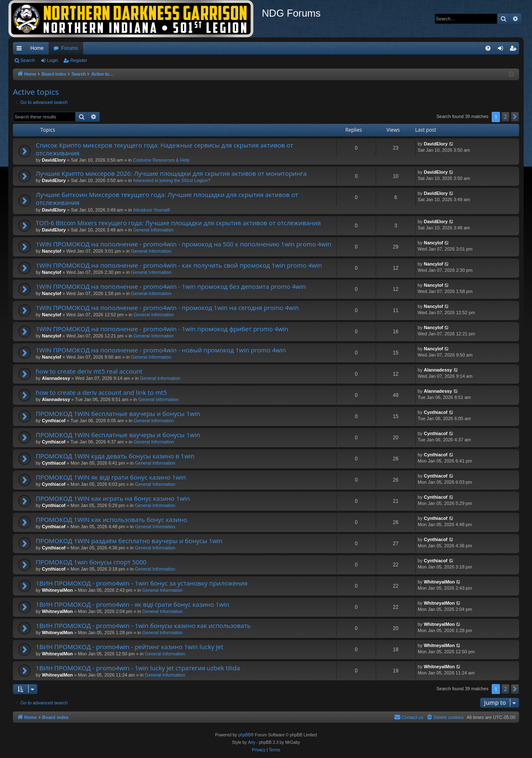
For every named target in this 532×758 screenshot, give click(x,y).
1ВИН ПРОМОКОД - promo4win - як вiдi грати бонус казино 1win (133, 604)
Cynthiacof (54, 421)
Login (53, 60)
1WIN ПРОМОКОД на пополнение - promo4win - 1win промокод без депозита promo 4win (171, 286)
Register (79, 60)
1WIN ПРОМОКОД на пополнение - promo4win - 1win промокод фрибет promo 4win (162, 329)
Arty (252, 742)
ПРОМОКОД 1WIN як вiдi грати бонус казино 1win (111, 477)
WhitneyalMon (58, 590)
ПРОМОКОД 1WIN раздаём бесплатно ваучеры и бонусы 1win (129, 541)
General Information (153, 230)
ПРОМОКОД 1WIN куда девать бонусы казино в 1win (115, 456)
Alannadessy (56, 378)
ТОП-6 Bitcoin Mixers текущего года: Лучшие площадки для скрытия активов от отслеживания (178, 223)
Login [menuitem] (502, 50)
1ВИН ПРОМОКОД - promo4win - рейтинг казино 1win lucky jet (129, 647)
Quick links (21, 50)
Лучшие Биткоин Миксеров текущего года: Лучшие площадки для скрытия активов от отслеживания (167, 198)
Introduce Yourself (151, 210)
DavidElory (54, 160)
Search (28, 60)
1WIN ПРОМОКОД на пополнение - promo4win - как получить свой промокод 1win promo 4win (179, 265)
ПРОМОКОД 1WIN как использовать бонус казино (111, 519)
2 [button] (505, 117)
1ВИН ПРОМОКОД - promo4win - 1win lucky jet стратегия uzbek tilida (138, 668)
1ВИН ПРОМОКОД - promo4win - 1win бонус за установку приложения (142, 583)
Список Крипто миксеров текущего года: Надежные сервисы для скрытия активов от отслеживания (164, 149)
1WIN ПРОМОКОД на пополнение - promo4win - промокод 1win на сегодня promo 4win (167, 308)
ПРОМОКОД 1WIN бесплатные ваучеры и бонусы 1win (118, 413)
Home (37, 48)
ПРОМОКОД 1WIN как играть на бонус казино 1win (113, 498)
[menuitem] (488, 48)
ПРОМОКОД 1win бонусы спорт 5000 (91, 562)
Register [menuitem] (515, 50)
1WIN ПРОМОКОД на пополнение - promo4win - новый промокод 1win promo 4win (161, 350)
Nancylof (52, 251)
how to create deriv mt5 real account (89, 371)
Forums (70, 48)
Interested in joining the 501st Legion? (172, 180)
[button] (515, 117)
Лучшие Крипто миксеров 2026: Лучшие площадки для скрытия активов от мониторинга (171, 173)
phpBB (244, 735)
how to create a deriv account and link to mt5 (101, 392)
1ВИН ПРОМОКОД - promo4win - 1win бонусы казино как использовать (143, 625)
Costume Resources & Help (161, 160)
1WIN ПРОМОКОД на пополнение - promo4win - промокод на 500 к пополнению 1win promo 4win (183, 244)
